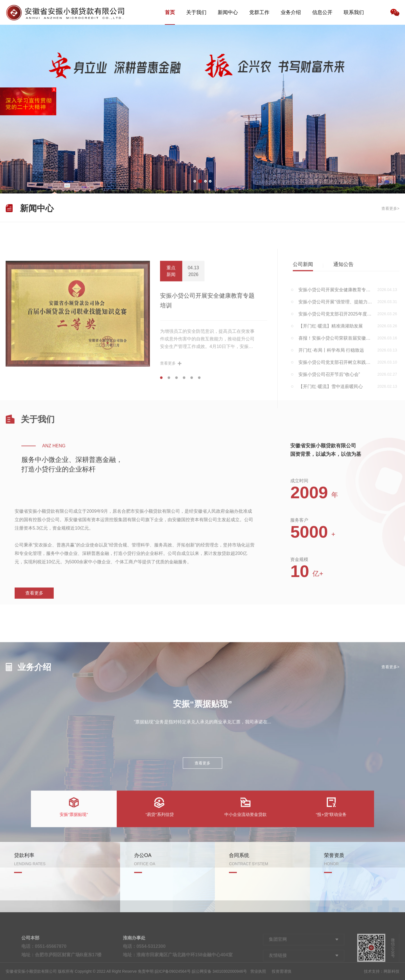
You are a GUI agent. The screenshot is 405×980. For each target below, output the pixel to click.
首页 (170, 12)
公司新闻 (303, 394)
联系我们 (354, 12)
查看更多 (34, 668)
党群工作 (259, 12)
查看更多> (390, 212)
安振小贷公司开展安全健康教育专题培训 (207, 432)
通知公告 (343, 394)
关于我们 (196, 12)
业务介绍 (291, 12)
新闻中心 (228, 12)
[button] (195, 181)
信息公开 (322, 12)
